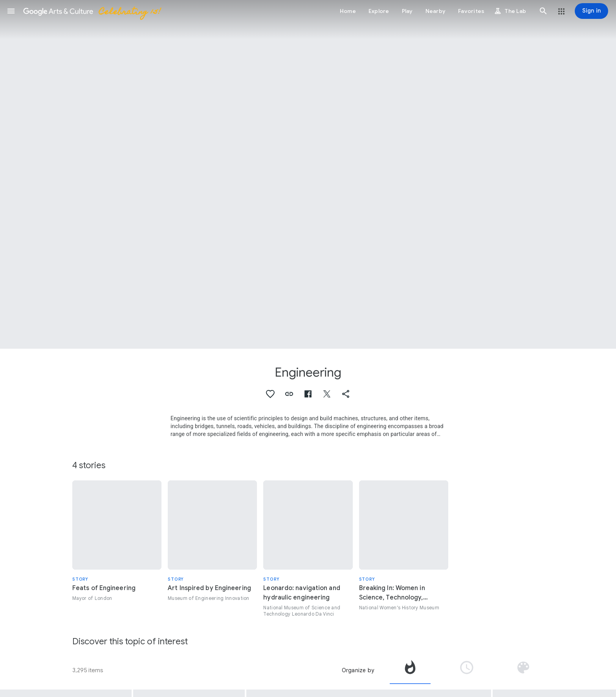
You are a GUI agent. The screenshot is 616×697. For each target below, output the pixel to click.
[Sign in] (591, 11)
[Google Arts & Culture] (92, 11)
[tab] (410, 670)
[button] (11, 11)
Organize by (358, 670)
